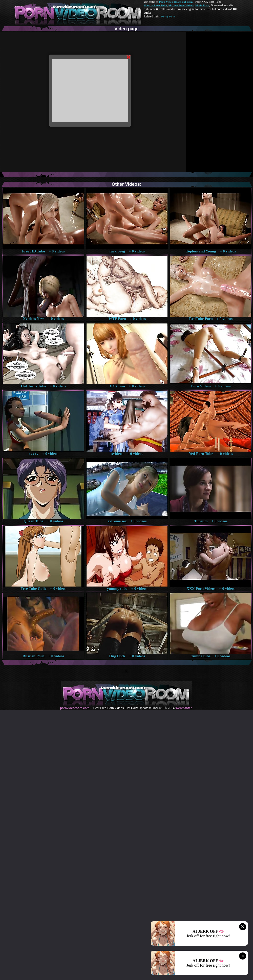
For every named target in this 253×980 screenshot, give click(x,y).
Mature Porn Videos (181, 5)
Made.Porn (202, 5)
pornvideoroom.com (75, 708)
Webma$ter (183, 708)
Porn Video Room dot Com (176, 2)
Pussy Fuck (168, 16)
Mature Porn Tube (155, 5)
